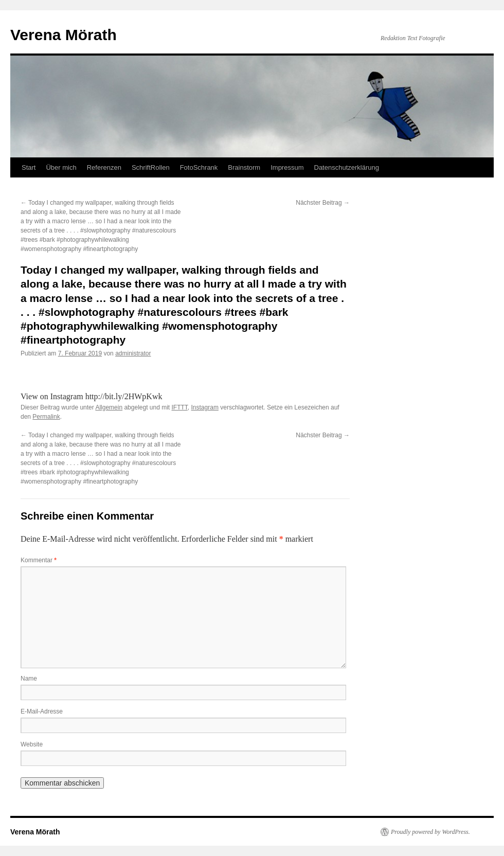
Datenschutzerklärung (347, 167)
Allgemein (109, 407)
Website (32, 744)
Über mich (61, 167)
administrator (133, 353)
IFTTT (180, 407)
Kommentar (39, 560)
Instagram (205, 407)
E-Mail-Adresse (42, 711)
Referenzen (104, 167)
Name (29, 679)
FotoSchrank (199, 167)
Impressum (287, 167)
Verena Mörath (64, 35)
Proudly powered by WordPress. (430, 832)
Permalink (46, 417)
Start (29, 167)
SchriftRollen (151, 167)
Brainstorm (244, 167)
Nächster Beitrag (323, 203)
